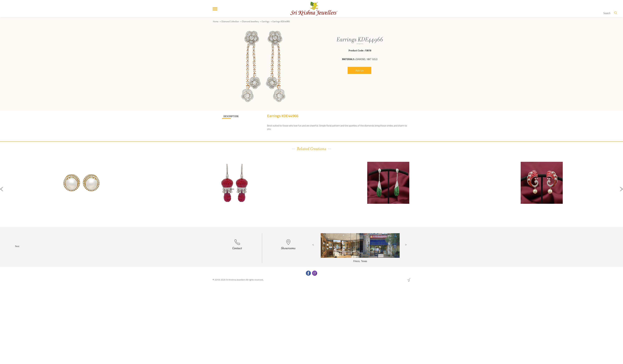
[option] (81, 192)
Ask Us (359, 70)
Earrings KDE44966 (281, 22)
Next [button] (621, 189)
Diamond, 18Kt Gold (367, 59)
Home (216, 21)
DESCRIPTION (231, 116)
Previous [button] (2, 189)
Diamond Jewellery (250, 21)
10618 (368, 50)
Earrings (266, 21)
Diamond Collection (230, 21)
